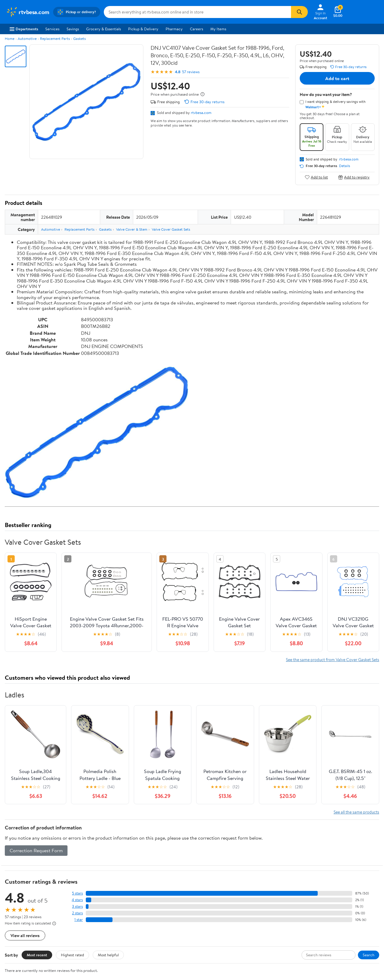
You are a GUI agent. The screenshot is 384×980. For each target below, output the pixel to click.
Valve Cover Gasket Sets (171, 229)
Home (10, 39)
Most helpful (108, 955)
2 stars (77, 913)
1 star (79, 920)
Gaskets (79, 39)
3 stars (77, 906)
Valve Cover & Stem (132, 229)
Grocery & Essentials (103, 29)
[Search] (299, 12)
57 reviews (191, 72)
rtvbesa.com (201, 112)
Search (369, 955)
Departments (24, 29)
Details (345, 166)
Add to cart (337, 78)
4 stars (77, 900)
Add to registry (354, 177)
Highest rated (72, 955)
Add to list (316, 177)
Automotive (27, 39)
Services (52, 29)
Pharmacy (174, 29)
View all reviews (25, 935)
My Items (218, 29)
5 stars (77, 893)
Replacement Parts (55, 39)
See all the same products (356, 812)
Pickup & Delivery (143, 29)
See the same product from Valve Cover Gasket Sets (333, 659)
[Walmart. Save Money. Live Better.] (28, 12)
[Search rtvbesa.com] (197, 12)
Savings (73, 29)
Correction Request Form (36, 850)
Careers (196, 29)
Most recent (37, 955)
